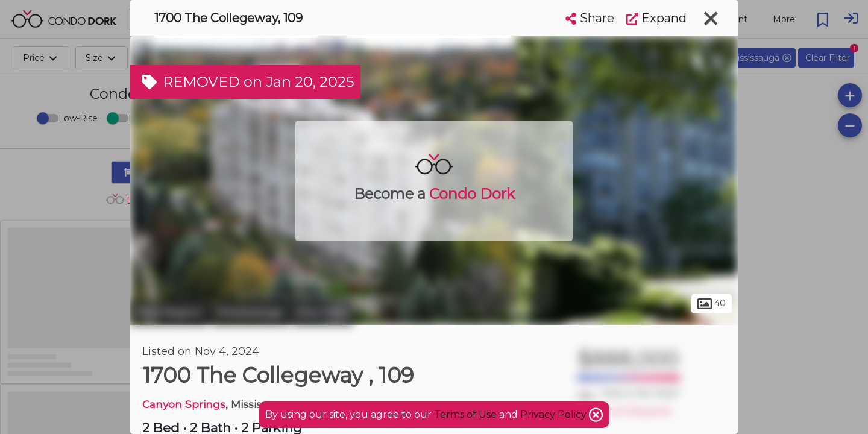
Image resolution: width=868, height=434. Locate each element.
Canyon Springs (184, 404)
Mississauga (250, 312)
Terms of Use (465, 414)
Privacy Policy (555, 414)
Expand (656, 18)
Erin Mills (322, 312)
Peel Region (169, 312)
